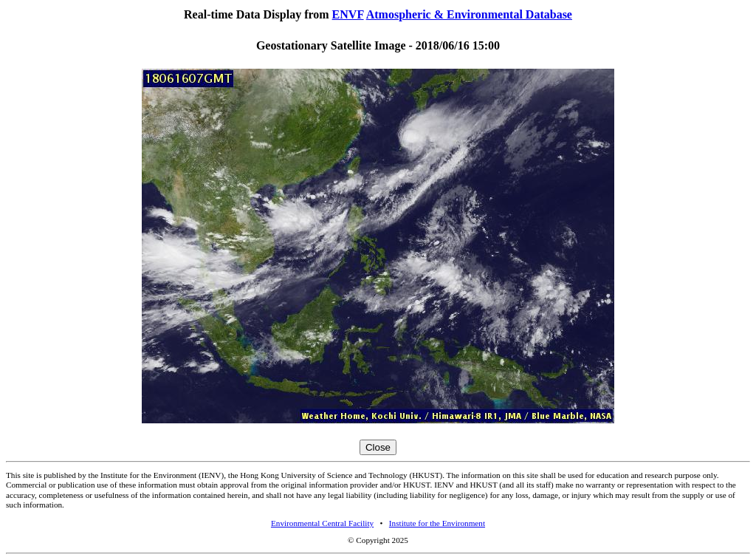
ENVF (348, 14)
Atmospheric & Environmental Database (469, 14)
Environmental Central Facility (322, 523)
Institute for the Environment (437, 523)
